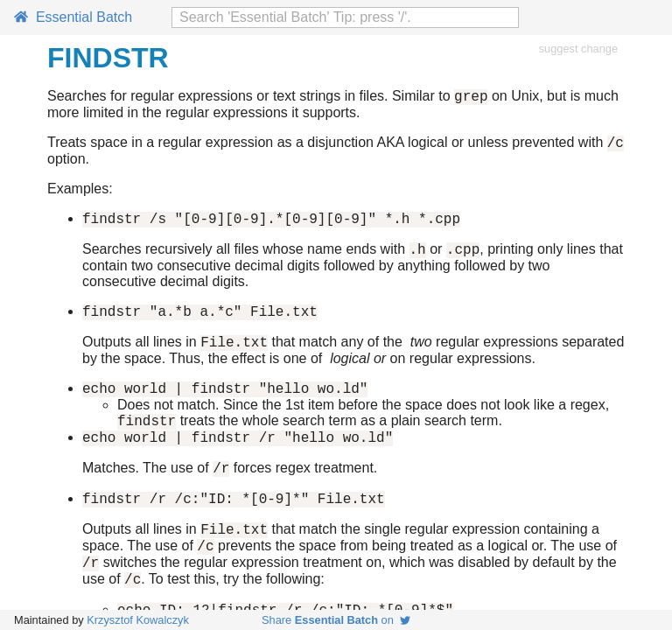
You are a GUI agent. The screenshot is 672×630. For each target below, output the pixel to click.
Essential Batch (73, 17)
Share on (336, 620)
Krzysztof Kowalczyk (138, 620)
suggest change (578, 49)
